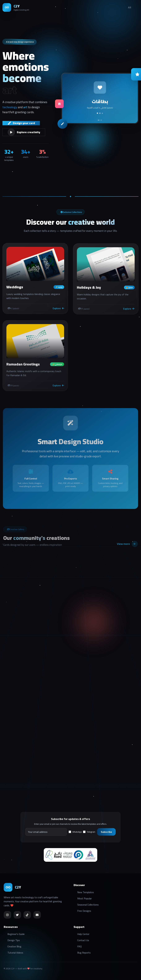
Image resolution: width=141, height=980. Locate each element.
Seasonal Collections (88, 905)
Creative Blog (14, 946)
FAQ (79, 946)
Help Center (83, 934)
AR (130, 7)
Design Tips (14, 940)
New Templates (86, 892)
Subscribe (106, 832)
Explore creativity (24, 132)
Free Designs (84, 911)
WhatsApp (75, 832)
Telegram (89, 832)
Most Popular (84, 898)
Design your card (21, 123)
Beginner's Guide (16, 934)
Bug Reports (84, 953)
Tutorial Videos (15, 953)
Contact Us (83, 940)
